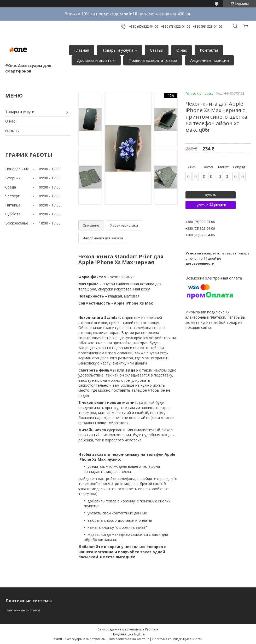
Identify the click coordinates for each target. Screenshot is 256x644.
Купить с (210, 205)
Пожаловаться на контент (129, 639)
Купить (210, 195)
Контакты (209, 50)
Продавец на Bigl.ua (128, 634)
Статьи (157, 50)
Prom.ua (152, 629)
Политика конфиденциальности (177, 639)
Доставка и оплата (94, 60)
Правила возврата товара (153, 60)
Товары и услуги (118, 50)
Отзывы (12, 131)
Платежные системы (23, 610)
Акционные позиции (210, 60)
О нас (182, 50)
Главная (82, 50)
